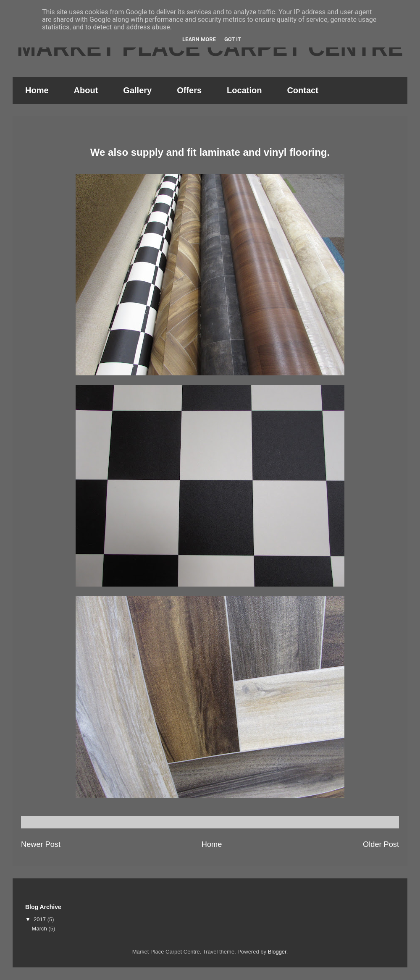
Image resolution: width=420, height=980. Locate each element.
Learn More (199, 39)
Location (244, 90)
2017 (41, 919)
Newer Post (41, 844)
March (40, 929)
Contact (302, 90)
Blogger (277, 952)
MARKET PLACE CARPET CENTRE (210, 48)
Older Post (381, 844)
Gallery (137, 90)
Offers (189, 90)
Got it (233, 39)
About (86, 90)
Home (37, 90)
